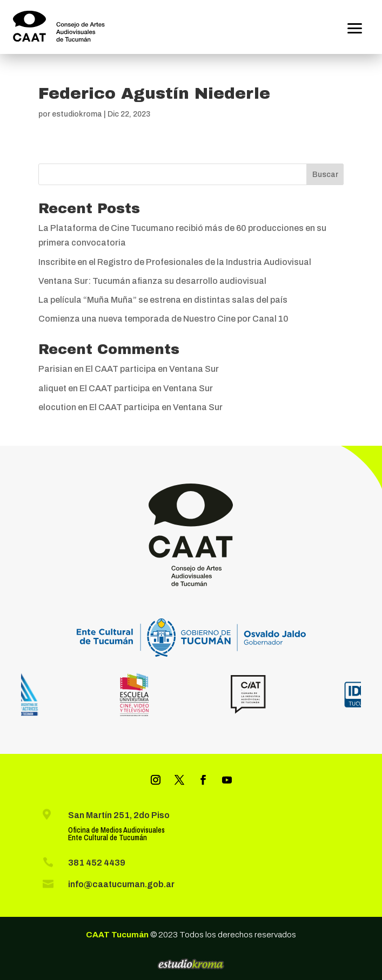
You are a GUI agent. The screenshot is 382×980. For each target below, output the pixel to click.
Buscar (325, 175)
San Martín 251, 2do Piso (119, 815)
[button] (355, 27)
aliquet (52, 388)
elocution (57, 407)
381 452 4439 (97, 863)
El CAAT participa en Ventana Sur (152, 369)
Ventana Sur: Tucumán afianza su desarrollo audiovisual (152, 281)
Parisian (55, 369)
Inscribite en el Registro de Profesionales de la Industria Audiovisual (175, 262)
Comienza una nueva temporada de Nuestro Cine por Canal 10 (163, 319)
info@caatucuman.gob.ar (121, 884)
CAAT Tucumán (117, 935)
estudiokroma (77, 114)
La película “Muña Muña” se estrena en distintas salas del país (163, 300)
